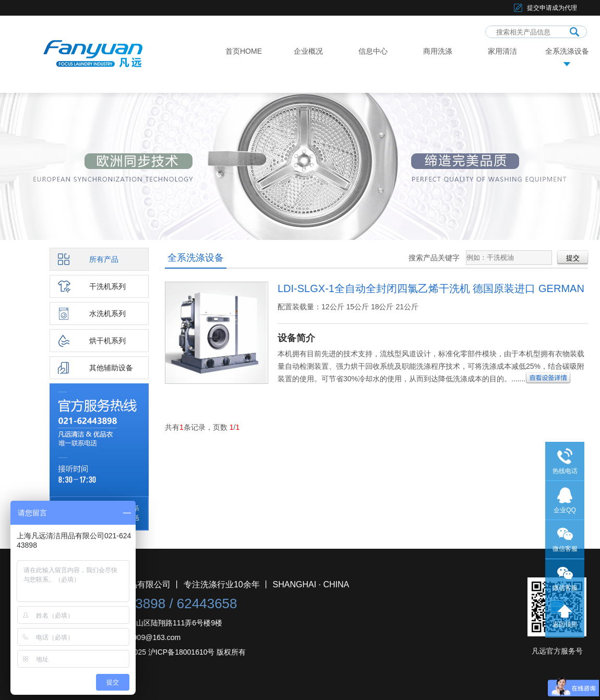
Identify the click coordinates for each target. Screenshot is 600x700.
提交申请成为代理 (552, 8)
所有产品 (104, 259)
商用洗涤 (438, 51)
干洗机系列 (107, 286)
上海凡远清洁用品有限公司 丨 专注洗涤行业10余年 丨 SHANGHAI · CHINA (210, 584)
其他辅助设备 (111, 368)
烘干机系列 (107, 341)
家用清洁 (502, 51)
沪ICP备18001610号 (182, 652)
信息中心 (373, 51)
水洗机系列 (107, 313)
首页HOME (244, 51)
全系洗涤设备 (567, 51)
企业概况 (308, 51)
